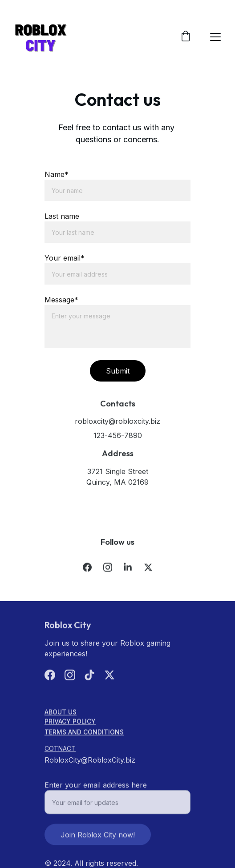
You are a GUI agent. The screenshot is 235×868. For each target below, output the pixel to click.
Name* (57, 174)
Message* (61, 300)
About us (61, 713)
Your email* (65, 258)
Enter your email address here (96, 788)
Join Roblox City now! (98, 838)
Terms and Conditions (84, 733)
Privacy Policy (70, 722)
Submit (118, 371)
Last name (62, 216)
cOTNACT (60, 749)
